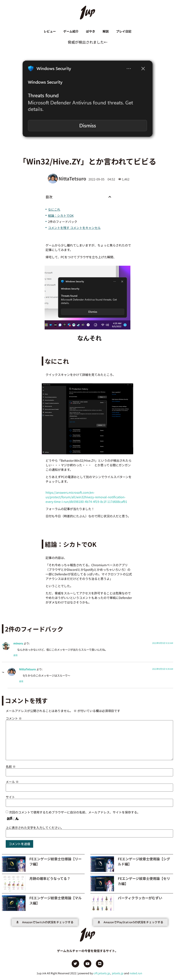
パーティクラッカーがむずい (140, 898)
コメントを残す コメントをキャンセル (74, 228)
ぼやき (91, 31)
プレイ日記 (124, 31)
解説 (106, 31)
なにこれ (54, 210)
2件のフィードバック (63, 222)
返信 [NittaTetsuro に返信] (21, 681)
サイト (10, 797)
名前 (11, 767)
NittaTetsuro (27, 669)
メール (12, 782)
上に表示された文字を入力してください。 (35, 828)
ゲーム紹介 (71, 31)
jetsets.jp (117, 973)
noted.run (136, 973)
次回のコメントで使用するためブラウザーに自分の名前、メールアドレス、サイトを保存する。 (75, 812)
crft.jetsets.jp (102, 973)
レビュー (49, 31)
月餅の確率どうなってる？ (50, 879)
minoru (18, 643)
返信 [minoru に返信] (15, 655)
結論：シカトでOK (61, 216)
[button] (110, 197)
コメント (14, 718)
